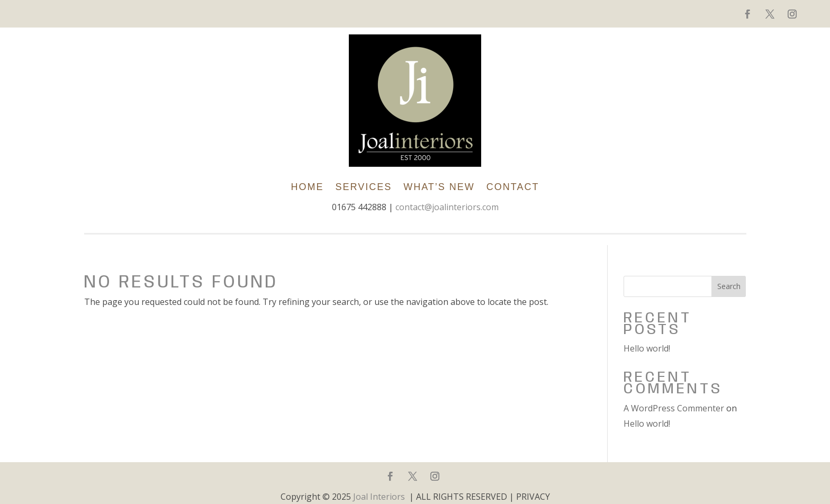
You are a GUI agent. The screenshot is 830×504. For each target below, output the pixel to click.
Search (729, 286)
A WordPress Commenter (674, 408)
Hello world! (647, 348)
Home (307, 187)
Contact (513, 187)
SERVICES (363, 187)
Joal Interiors (379, 497)
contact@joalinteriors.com (447, 207)
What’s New (439, 187)
